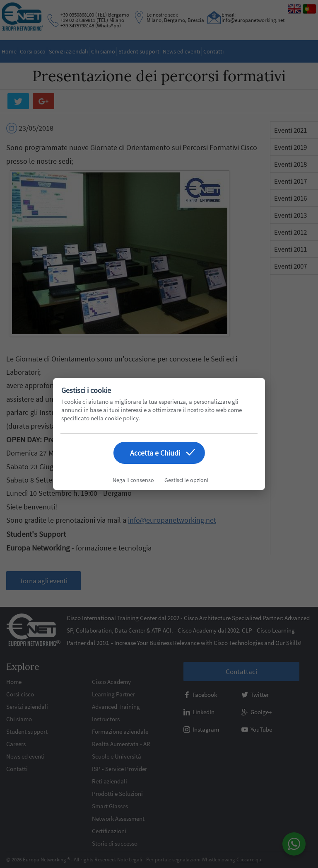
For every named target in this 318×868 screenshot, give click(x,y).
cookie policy (122, 418)
